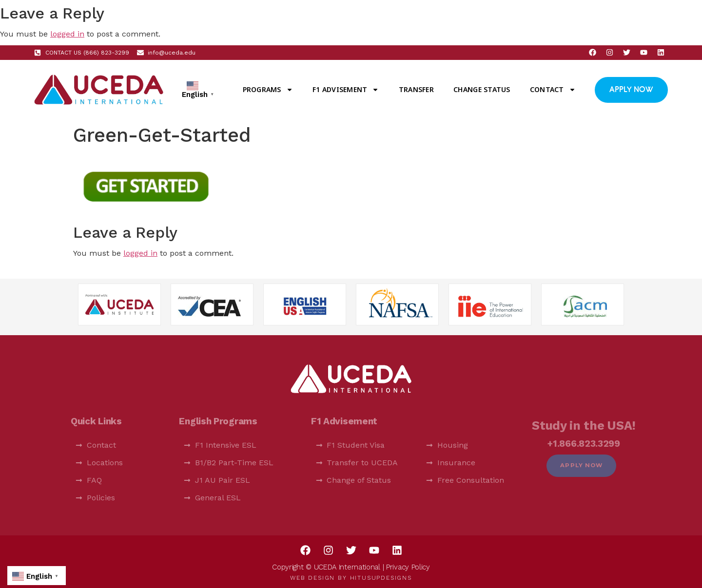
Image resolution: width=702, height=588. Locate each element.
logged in (67, 34)
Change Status (482, 89)
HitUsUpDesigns (381, 578)
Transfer (416, 89)
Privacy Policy (408, 567)
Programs (268, 90)
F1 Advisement (346, 90)
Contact (553, 90)
